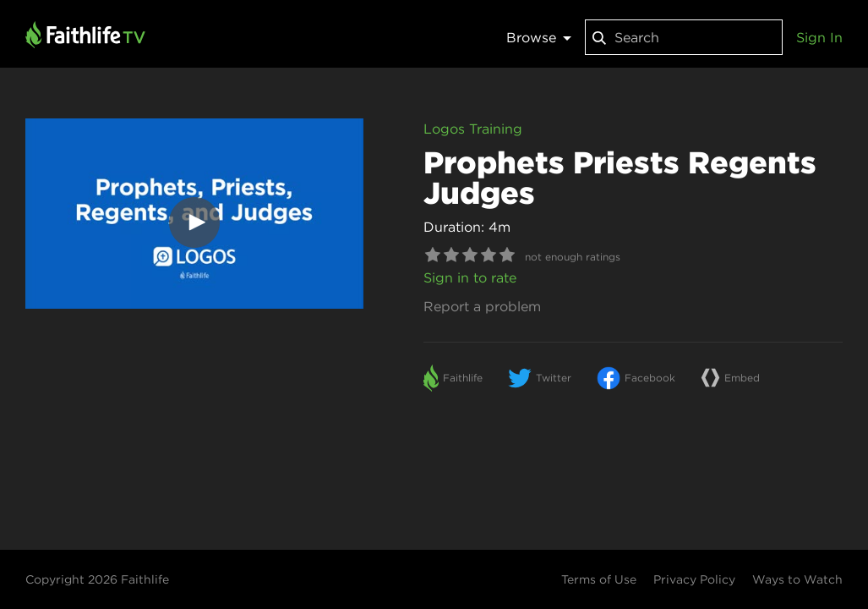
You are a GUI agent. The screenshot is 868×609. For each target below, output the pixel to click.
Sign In (819, 37)
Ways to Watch (797, 579)
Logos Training (473, 129)
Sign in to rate (470, 277)
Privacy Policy (694, 579)
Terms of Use (599, 579)
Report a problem (482, 306)
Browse (539, 37)
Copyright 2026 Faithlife (97, 579)
